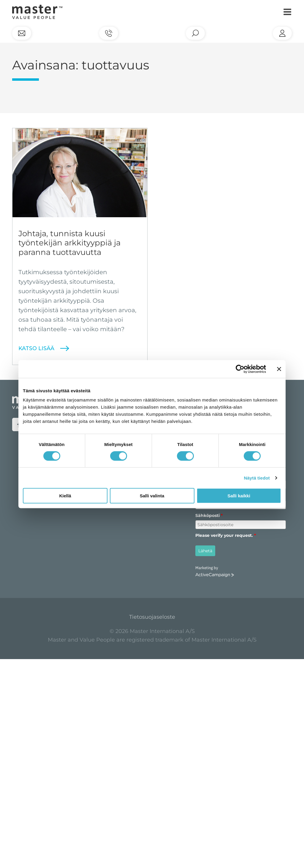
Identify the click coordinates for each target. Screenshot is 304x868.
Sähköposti (209, 515)
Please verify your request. (226, 535)
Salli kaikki (239, 496)
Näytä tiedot (257, 478)
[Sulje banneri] (279, 369)
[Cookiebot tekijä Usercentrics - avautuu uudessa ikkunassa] (240, 369)
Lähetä (205, 551)
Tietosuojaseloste (152, 617)
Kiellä (65, 496)
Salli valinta (152, 496)
